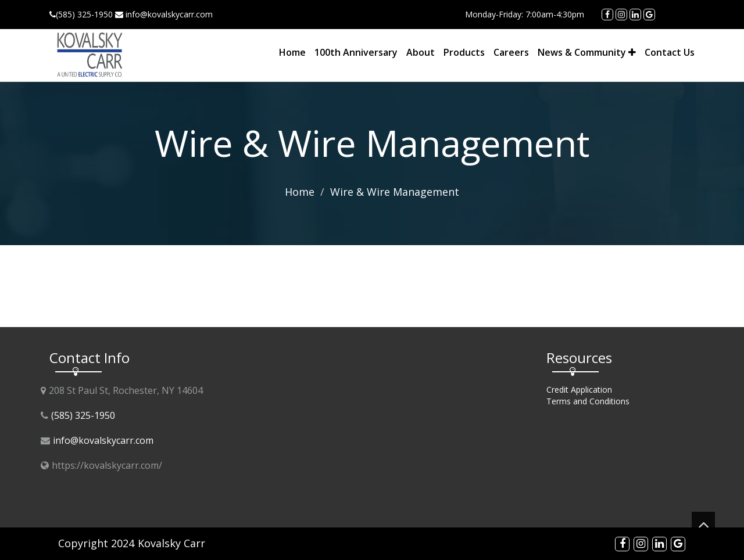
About (421, 52)
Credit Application (579, 390)
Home (292, 52)
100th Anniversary (356, 52)
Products (464, 52)
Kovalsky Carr (171, 543)
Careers (511, 52)
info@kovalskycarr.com (103, 440)
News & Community (587, 52)
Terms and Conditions (588, 401)
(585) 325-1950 (83, 415)
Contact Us (670, 52)
